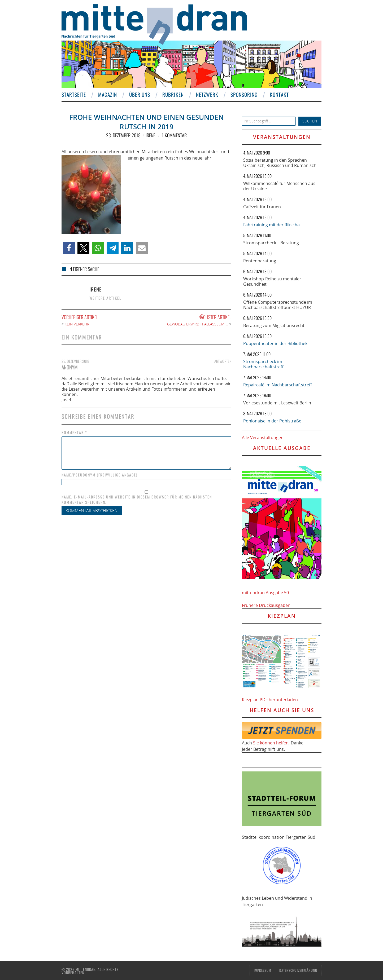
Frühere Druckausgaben (266, 605)
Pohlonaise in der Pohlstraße (272, 421)
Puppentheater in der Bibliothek (275, 343)
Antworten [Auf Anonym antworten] (223, 361)
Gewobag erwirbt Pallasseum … (198, 324)
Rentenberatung (260, 261)
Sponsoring (244, 94)
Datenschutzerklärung (298, 970)
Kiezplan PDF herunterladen (270, 700)
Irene (150, 135)
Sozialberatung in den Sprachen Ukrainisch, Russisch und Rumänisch (280, 163)
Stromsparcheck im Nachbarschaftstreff (263, 364)
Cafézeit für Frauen (262, 207)
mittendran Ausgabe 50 (265, 593)
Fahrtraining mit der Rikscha (271, 225)
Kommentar (74, 432)
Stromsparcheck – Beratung (271, 243)
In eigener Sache (84, 269)
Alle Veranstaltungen (263, 438)
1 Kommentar (174, 135)
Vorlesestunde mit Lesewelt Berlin (277, 403)
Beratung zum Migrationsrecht (274, 325)
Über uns (140, 94)
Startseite (74, 94)
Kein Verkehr (77, 324)
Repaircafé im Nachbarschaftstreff (278, 385)
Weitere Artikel (105, 298)
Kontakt (279, 94)
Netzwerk (207, 94)
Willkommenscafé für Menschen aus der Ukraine (279, 186)
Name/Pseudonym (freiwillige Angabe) (100, 475)
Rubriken (173, 94)
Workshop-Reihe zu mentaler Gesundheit (272, 281)
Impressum (262, 970)
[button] (69, 248)
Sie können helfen (271, 743)
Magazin (108, 94)
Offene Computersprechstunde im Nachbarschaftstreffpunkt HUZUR (278, 305)
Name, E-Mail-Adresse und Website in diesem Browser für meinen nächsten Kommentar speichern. (137, 500)
